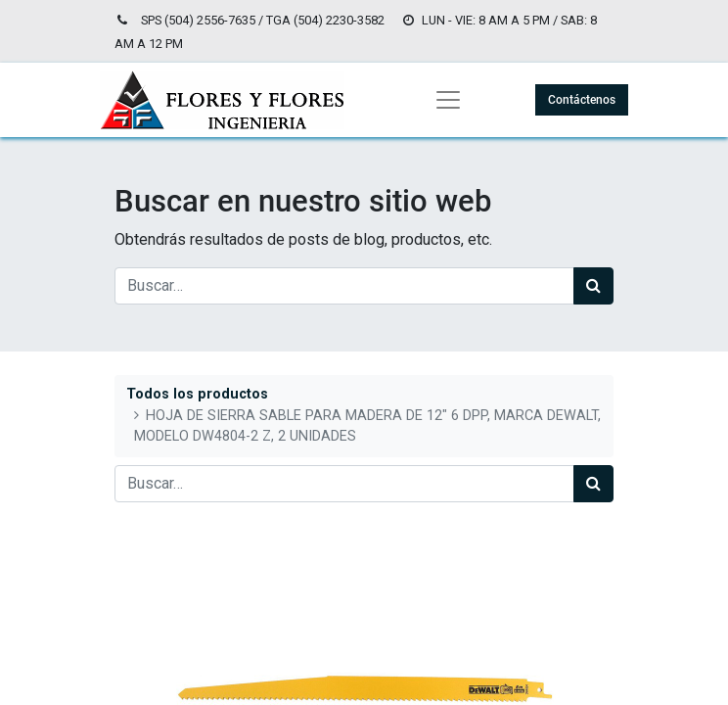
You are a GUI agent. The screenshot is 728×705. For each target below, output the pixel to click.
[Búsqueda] (593, 286)
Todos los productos (197, 394)
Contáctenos (582, 100)
